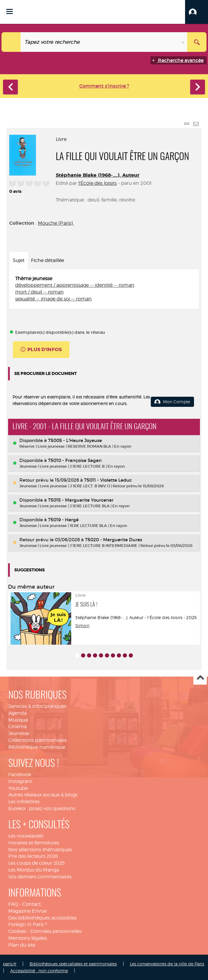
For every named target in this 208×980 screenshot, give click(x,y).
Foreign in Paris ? (28, 924)
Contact (32, 904)
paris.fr (10, 964)
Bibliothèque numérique (37, 747)
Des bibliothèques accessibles (42, 918)
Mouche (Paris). (56, 223)
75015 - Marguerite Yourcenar (81, 500)
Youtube (18, 788)
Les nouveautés (26, 836)
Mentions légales (28, 938)
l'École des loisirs (98, 183)
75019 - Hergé (63, 520)
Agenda (17, 713)
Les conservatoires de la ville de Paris (167, 964)
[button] (197, 12)
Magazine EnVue (28, 911)
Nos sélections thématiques (40, 850)
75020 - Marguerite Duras (114, 540)
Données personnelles (56, 931)
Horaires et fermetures (34, 843)
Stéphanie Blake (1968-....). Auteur (98, 175)
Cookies (17, 931)
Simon (82, 625)
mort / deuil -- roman (39, 292)
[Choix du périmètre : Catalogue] (11, 42)
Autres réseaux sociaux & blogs (43, 795)
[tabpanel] (104, 289)
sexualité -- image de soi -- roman (53, 299)
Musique (18, 720)
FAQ (13, 904)
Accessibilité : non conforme (39, 971)
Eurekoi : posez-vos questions (42, 808)
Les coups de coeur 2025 (37, 863)
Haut (200, 678)
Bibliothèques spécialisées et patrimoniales (73, 964)
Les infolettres (24, 802)
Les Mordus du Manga (34, 870)
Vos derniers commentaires (40, 877)
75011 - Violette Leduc (108, 480)
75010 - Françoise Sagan (75, 460)
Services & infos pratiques (37, 706)
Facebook (20, 774)
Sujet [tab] (19, 260)
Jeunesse (19, 733)
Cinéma (17, 727)
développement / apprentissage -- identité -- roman (75, 285)
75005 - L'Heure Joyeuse (75, 440)
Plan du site (22, 945)
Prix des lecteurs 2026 (33, 856)
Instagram (20, 781)
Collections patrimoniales (38, 740)
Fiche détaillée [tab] (48, 260)
